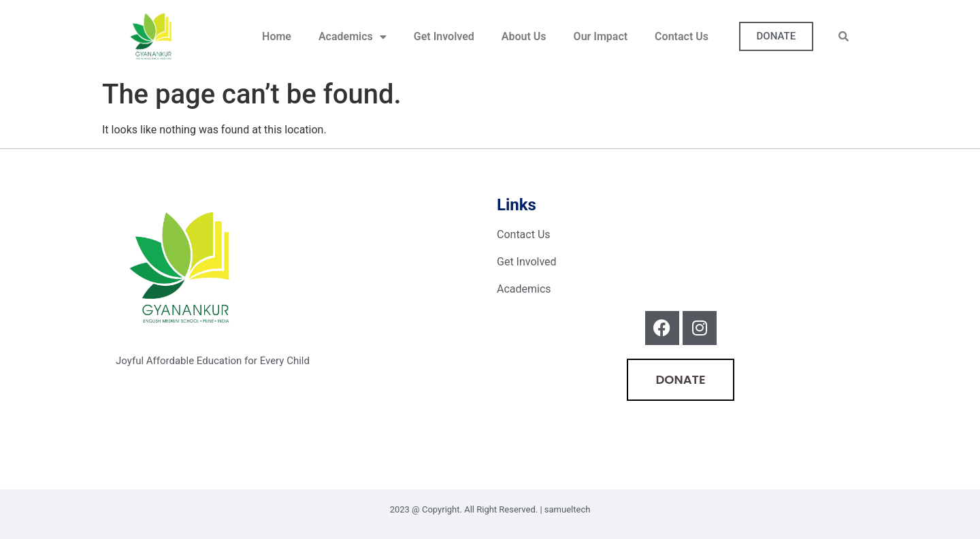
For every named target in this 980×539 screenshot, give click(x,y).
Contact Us (682, 36)
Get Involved (444, 36)
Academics (353, 37)
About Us (524, 36)
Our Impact (601, 36)
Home (277, 36)
